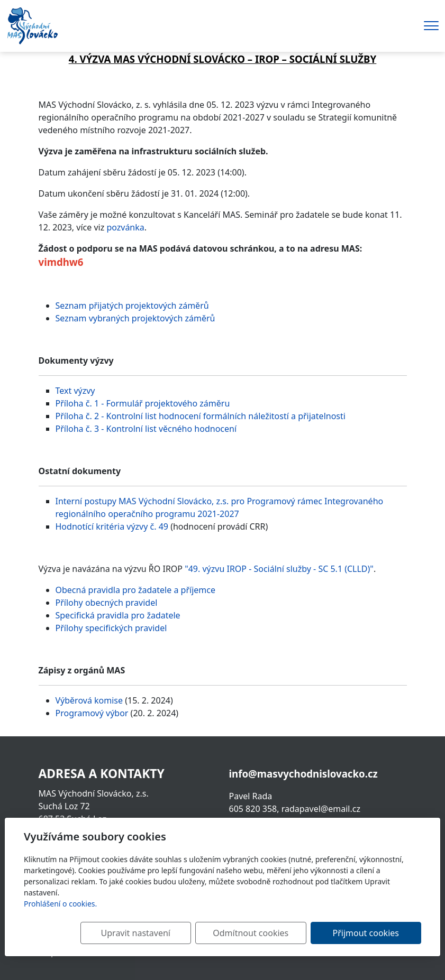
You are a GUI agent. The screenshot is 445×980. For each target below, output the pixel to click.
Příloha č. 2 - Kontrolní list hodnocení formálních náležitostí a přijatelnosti (201, 416)
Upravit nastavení (158, 933)
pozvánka (125, 227)
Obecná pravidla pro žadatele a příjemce (135, 590)
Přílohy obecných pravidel (107, 603)
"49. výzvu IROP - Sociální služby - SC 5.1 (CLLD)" (279, 569)
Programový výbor (92, 713)
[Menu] (431, 26)
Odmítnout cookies (265, 933)
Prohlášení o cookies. (60, 904)
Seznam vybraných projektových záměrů (135, 318)
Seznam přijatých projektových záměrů (132, 306)
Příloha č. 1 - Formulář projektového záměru (143, 403)
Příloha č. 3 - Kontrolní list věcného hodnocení (146, 429)
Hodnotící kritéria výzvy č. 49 (112, 526)
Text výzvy (75, 391)
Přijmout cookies (370, 933)
